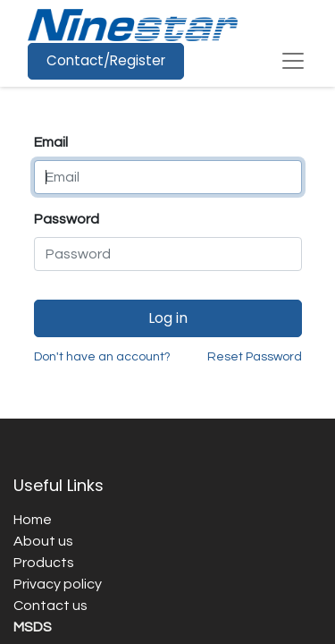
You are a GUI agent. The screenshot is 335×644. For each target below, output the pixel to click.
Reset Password (255, 357)
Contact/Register (106, 60)
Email (51, 142)
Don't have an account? (102, 357)
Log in (168, 318)
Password (67, 219)
